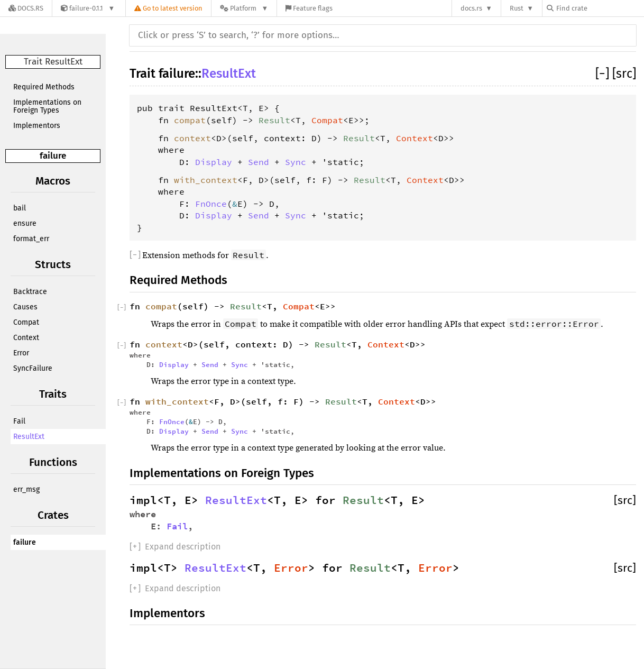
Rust (517, 8)
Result (274, 120)
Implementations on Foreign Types (47, 106)
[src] (624, 74)
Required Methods (44, 87)
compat (190, 120)
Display (214, 162)
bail (20, 208)
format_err (31, 239)
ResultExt (29, 437)
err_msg (26, 489)
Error (21, 353)
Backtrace (30, 292)
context (192, 138)
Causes (25, 307)
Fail (19, 421)
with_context (206, 180)
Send (259, 162)
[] (604, 74)
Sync (296, 162)
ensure (25, 223)
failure (53, 156)
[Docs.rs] (26, 8)
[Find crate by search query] (600, 8)
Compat (26, 322)
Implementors (37, 126)
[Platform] (244, 8)
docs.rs (471, 8)
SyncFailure (33, 368)
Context (26, 338)
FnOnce (211, 204)
